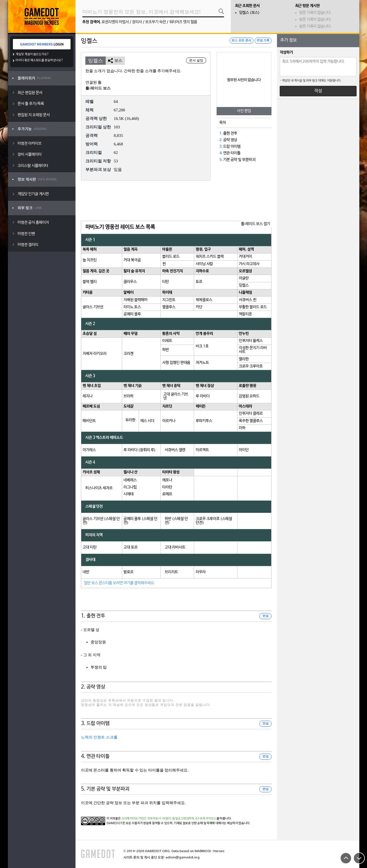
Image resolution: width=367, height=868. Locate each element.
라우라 (201, 572)
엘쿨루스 (169, 307)
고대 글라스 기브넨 (176, 396)
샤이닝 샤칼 (204, 264)
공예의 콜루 (132, 314)
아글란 (244, 278)
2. (221, 140)
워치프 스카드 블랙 (210, 257)
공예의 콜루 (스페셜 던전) (140, 521)
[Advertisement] (176, 201)
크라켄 (128, 354)
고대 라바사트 (175, 547)
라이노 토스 (132, 307)
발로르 (128, 572)
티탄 (166, 282)
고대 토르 (131, 547)
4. (221, 153)
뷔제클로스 (204, 300)
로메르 (167, 494)
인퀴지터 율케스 (251, 341)
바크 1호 (202, 346)
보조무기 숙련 (156, 22)
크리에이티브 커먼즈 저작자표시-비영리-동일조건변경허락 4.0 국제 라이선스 (169, 819)
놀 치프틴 (90, 260)
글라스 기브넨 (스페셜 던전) (101, 521)
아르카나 (169, 421)
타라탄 (167, 487)
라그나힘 (130, 487)
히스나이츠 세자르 (99, 488)
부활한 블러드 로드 (253, 307)
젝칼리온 (245, 314)
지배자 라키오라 (95, 354)
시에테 (128, 494)
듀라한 (130, 420)
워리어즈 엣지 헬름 (183, 22)
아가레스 (89, 450)
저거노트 (202, 363)
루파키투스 (204, 421)
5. (221, 160)
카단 (199, 307)
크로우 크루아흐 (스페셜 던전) (214, 521)
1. (221, 133)
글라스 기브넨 (93, 307)
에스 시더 (147, 421)
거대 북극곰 (132, 260)
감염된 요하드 (249, 396)
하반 (166, 350)
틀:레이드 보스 (98, 88)
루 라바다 (203, 396)
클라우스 (130, 282)
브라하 (128, 396)
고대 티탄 (90, 547)
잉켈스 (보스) (249, 13)
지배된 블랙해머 (135, 300)
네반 (86, 572)
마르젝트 (202, 450)
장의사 (137, 22)
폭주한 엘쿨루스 (251, 421)
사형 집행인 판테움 (176, 363)
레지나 (88, 396)
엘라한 (244, 359)
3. (221, 147)
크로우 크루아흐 (251, 366)
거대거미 (245, 257)
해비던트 (89, 421)
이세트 (167, 341)
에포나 (167, 480)
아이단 (244, 450)
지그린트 (169, 300)
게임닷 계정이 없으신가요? (32, 54)
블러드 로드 (171, 257)
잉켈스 (244, 285)
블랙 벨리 (90, 282)
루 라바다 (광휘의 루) (140, 450)
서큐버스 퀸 (247, 300)
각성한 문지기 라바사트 (253, 350)
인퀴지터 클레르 (251, 414)
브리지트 (171, 572)
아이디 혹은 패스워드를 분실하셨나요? (39, 60)
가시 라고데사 (249, 264)
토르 (199, 282)
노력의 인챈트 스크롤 (99, 737)
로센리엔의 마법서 (115, 22)
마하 (242, 428)
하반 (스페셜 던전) (176, 521)
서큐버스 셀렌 (175, 450)
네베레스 (130, 480)
